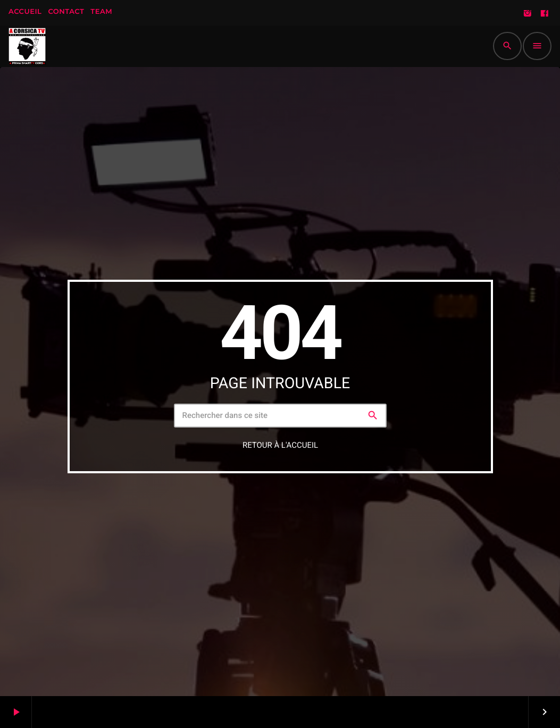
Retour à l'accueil (280, 445)
